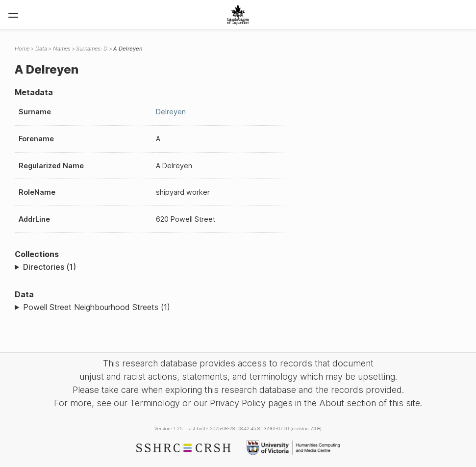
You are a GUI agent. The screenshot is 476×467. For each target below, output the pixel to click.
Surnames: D (92, 49)
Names (62, 49)
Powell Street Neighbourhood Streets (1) (97, 307)
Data (41, 49)
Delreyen (171, 112)
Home (22, 49)
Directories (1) (50, 267)
